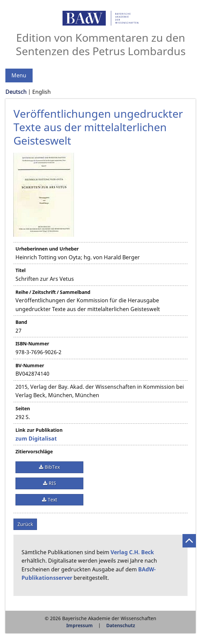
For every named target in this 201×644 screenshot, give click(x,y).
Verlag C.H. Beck (132, 552)
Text (52, 500)
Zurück (25, 524)
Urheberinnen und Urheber (47, 249)
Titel (21, 270)
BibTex (52, 467)
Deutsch (16, 92)
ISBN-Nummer (32, 344)
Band (21, 322)
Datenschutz (121, 625)
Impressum (79, 625)
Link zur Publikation (39, 430)
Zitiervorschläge (34, 451)
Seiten (23, 408)
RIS (52, 483)
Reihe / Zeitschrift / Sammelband (53, 292)
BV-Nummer (30, 365)
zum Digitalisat (36, 439)
